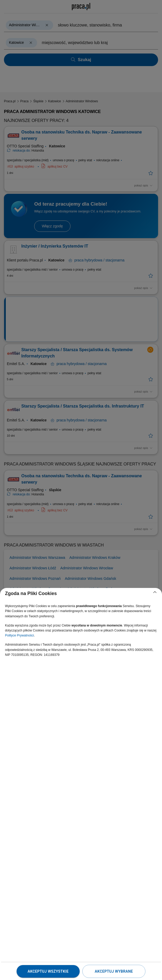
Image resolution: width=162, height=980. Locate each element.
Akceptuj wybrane (114, 971)
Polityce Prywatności (19, 635)
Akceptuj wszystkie (48, 971)
